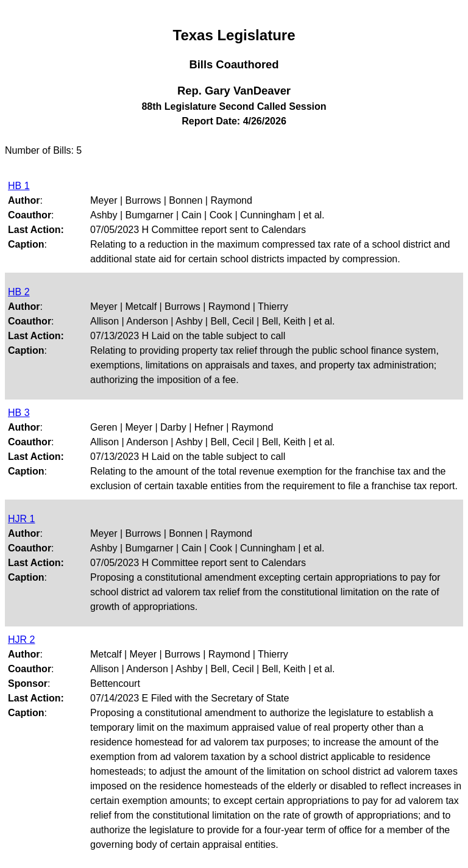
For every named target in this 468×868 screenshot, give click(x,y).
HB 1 (19, 186)
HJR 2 (21, 640)
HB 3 (19, 413)
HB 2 (19, 292)
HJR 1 (21, 519)
